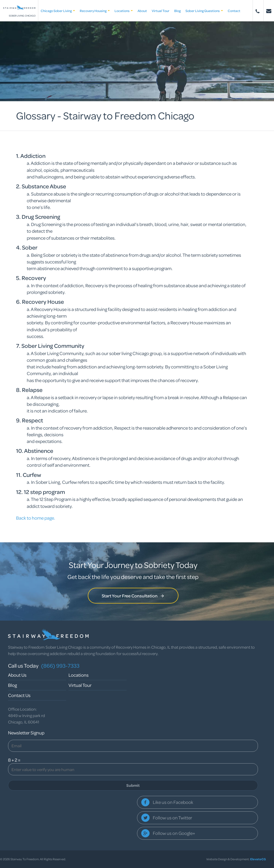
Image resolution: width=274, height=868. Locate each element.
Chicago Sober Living (58, 11)
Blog (177, 11)
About (142, 11)
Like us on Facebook (173, 802)
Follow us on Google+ (174, 833)
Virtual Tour (161, 11)
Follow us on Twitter (172, 818)
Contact (234, 11)
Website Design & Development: (236, 859)
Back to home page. (36, 518)
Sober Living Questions (204, 11)
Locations (124, 11)
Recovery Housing (95, 11)
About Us (17, 675)
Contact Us (19, 695)
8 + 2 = (14, 760)
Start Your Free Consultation (133, 596)
